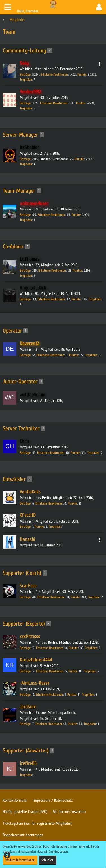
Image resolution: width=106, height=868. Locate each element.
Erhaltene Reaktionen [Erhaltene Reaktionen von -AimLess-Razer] (49, 695)
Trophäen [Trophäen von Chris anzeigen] (93, 453)
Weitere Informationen (20, 860)
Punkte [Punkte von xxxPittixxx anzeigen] (73, 648)
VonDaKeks (30, 492)
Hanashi (28, 539)
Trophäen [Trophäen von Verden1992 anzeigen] (26, 108)
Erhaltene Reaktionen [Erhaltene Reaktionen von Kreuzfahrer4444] (50, 671)
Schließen (47, 860)
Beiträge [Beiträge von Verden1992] (25, 103)
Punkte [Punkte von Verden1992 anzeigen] (81, 103)
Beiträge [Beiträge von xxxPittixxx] (25, 648)
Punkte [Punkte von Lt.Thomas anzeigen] (77, 271)
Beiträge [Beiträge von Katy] (25, 75)
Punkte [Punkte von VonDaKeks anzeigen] (72, 503)
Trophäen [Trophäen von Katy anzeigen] (26, 80)
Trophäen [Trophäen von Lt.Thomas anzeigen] (26, 276)
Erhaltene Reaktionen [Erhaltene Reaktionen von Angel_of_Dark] (51, 299)
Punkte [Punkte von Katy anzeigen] (82, 75)
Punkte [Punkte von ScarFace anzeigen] (75, 597)
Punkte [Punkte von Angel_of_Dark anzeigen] (76, 299)
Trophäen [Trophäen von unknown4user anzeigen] (26, 220)
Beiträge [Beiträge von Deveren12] (25, 355)
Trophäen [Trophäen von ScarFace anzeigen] (94, 597)
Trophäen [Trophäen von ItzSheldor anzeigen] (26, 164)
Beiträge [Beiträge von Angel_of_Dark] (25, 299)
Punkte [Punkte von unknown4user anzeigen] (76, 215)
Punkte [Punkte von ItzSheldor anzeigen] (79, 159)
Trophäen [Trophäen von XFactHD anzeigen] (55, 527)
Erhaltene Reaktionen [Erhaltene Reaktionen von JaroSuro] (49, 724)
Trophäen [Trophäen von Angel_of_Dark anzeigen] (95, 299)
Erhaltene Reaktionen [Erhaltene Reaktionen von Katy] (54, 75)
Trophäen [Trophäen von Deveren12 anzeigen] (91, 355)
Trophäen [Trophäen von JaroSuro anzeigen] (90, 724)
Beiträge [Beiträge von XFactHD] (25, 527)
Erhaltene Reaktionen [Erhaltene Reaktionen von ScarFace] (51, 597)
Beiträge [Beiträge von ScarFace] (25, 597)
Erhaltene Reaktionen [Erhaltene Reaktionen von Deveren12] (50, 355)
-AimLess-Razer (35, 683)
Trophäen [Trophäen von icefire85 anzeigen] (26, 775)
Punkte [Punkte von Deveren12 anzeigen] (73, 355)
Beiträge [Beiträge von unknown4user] (25, 215)
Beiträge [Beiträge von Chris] (25, 453)
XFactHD (28, 515)
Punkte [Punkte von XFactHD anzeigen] (39, 527)
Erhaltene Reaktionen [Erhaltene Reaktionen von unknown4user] (51, 215)
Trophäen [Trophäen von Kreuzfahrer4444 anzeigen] (90, 671)
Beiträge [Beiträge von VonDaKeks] (25, 503)
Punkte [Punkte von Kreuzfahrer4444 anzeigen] (73, 671)
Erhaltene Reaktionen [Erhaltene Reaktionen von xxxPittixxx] (50, 648)
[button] (8, 7)
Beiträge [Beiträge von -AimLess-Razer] (25, 695)
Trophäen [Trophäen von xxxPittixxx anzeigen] (91, 648)
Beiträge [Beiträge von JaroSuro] (25, 724)
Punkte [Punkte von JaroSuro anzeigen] (72, 724)
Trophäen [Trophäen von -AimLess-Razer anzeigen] (88, 695)
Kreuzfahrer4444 (36, 660)
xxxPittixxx (30, 636)
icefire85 (28, 763)
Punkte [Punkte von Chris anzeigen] (75, 453)
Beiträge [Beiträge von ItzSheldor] (25, 159)
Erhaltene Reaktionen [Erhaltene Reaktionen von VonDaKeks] (49, 503)
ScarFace (28, 586)
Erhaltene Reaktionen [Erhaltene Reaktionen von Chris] (51, 453)
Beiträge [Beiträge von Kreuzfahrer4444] (25, 671)
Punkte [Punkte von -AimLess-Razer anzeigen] (72, 695)
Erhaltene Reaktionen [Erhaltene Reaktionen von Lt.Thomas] (52, 271)
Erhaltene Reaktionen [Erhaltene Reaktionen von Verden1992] (54, 103)
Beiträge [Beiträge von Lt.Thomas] (25, 271)
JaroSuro (28, 707)
